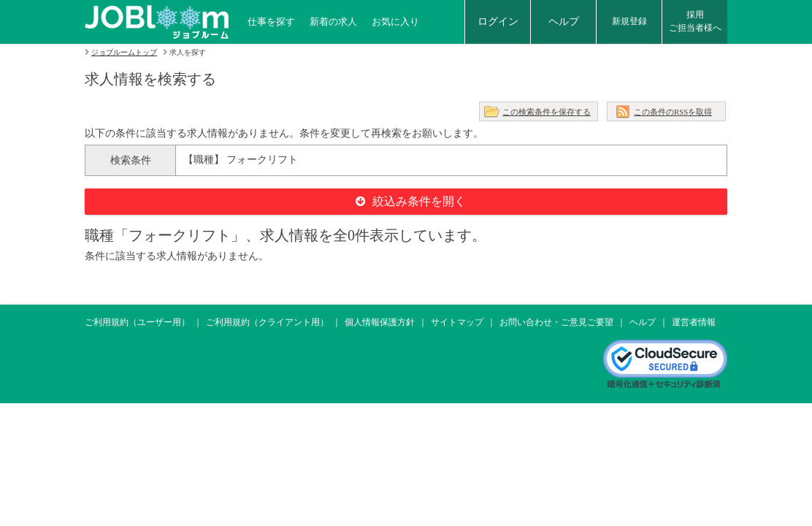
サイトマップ (457, 322)
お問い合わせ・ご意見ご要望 (556, 322)
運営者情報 (694, 322)
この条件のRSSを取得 (673, 112)
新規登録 (629, 21)
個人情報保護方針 (380, 322)
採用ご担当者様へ (695, 21)
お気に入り (395, 22)
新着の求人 (333, 22)
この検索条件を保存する (547, 112)
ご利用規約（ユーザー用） (137, 322)
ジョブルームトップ (124, 52)
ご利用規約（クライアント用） (267, 322)
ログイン (498, 21)
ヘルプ (564, 21)
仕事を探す (271, 22)
